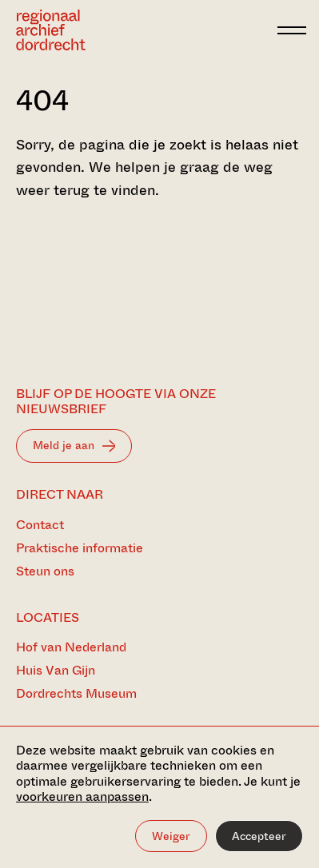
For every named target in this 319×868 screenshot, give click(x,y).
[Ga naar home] (51, 30)
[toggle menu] (292, 30)
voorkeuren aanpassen (82, 796)
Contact (40, 525)
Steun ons (45, 571)
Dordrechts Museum (76, 693)
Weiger (171, 836)
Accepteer (259, 836)
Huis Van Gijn (56, 670)
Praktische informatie (80, 548)
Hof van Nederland (71, 647)
